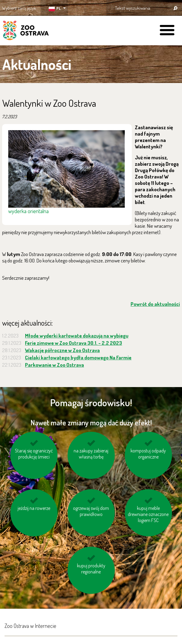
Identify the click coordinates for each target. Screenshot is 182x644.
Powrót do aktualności (155, 304)
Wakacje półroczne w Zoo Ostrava (62, 350)
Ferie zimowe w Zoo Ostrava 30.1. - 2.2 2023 (73, 343)
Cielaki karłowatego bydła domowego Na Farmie (78, 357)
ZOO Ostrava (26, 31)
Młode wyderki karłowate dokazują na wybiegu (77, 336)
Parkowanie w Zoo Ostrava (54, 365)
